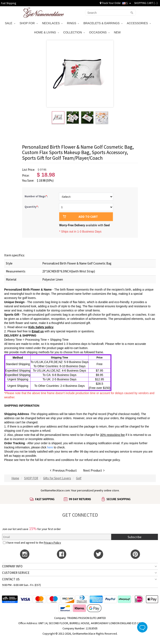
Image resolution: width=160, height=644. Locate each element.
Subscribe (135, 537)
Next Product (94, 470)
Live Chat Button (142, 627)
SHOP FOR (29, 23)
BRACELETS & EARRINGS (103, 23)
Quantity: (32, 207)
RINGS (73, 23)
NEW (118, 32)
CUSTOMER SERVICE (16, 573)
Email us (38, 331)
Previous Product (63, 470)
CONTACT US (11, 579)
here (22, 460)
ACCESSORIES (139, 23)
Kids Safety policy (41, 327)
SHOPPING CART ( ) (146, 3)
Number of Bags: (36, 196)
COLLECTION (74, 32)
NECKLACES (52, 23)
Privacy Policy (52, 543)
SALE (10, 23)
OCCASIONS (99, 32)
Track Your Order (110, 3)
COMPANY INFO (12, 566)
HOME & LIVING (47, 32)
